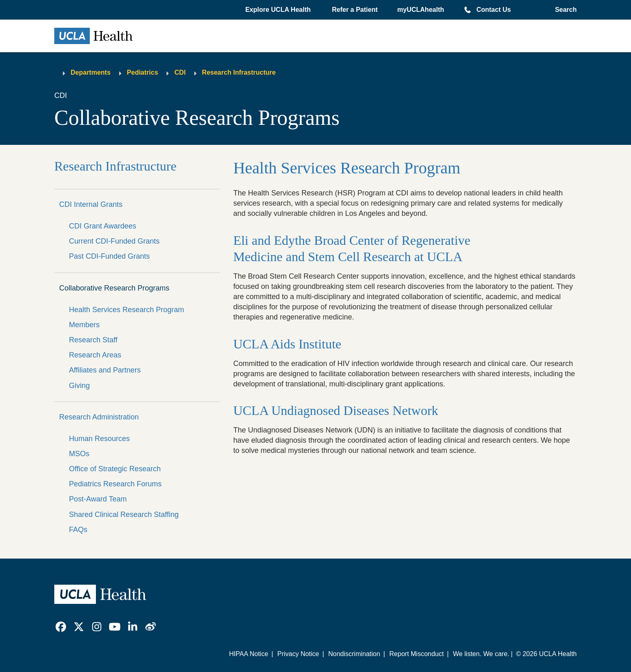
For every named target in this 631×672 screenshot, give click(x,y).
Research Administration (99, 417)
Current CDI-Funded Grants (114, 241)
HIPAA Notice (249, 654)
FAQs (78, 530)
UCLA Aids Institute (289, 344)
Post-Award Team (98, 499)
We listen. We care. (481, 654)
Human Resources (99, 439)
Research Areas (95, 355)
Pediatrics (142, 72)
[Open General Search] (563, 10)
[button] (279, 10)
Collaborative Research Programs (114, 288)
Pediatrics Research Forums (115, 484)
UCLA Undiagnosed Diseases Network (335, 410)
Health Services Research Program (127, 310)
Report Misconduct (417, 654)
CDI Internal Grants (91, 204)
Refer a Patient (355, 10)
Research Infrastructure (239, 72)
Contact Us (493, 10)
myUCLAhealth (421, 10)
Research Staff (93, 340)
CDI (180, 72)
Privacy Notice (298, 654)
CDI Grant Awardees (103, 226)
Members (84, 325)
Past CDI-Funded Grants (109, 256)
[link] (61, 627)
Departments (91, 72)
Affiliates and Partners (105, 370)
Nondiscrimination (354, 654)
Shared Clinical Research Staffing (124, 515)
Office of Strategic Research (115, 469)
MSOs (79, 454)
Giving (79, 386)
